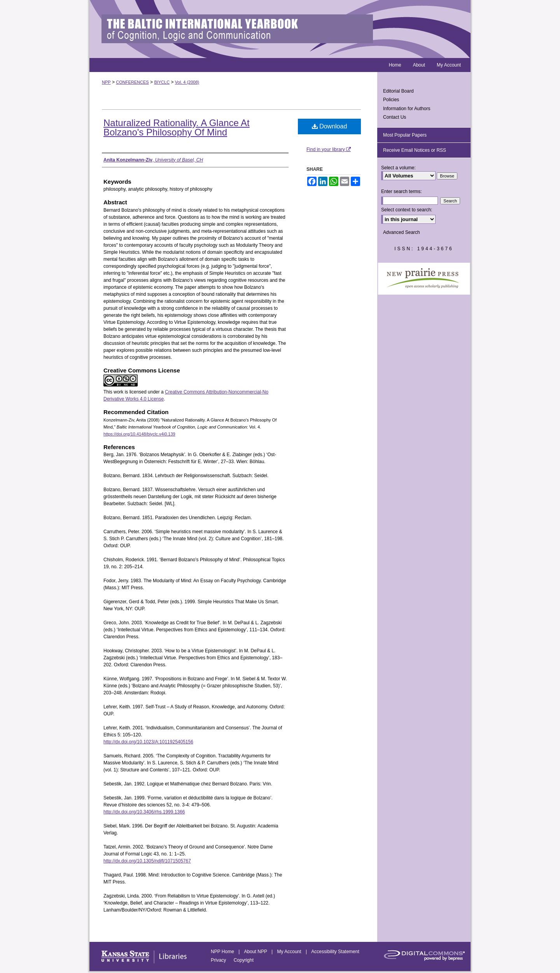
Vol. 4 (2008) (187, 82)
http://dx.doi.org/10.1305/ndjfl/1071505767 (147, 861)
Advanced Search (402, 232)
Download (330, 126)
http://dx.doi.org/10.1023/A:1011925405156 (148, 742)
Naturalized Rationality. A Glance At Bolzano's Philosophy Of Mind (177, 127)
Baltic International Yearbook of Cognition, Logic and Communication (280, 29)
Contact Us (395, 117)
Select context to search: (407, 210)
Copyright (244, 960)
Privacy (219, 960)
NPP (106, 82)
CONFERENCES (132, 82)
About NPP (256, 952)
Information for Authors (407, 109)
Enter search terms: (402, 191)
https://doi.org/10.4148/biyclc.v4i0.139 (139, 434)
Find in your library (329, 149)
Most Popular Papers (405, 135)
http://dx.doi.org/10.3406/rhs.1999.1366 (144, 812)
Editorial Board (398, 91)
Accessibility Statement (335, 952)
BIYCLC (162, 82)
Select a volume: (398, 168)
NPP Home (223, 952)
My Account (290, 952)
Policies (391, 100)
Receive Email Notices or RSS (415, 150)
